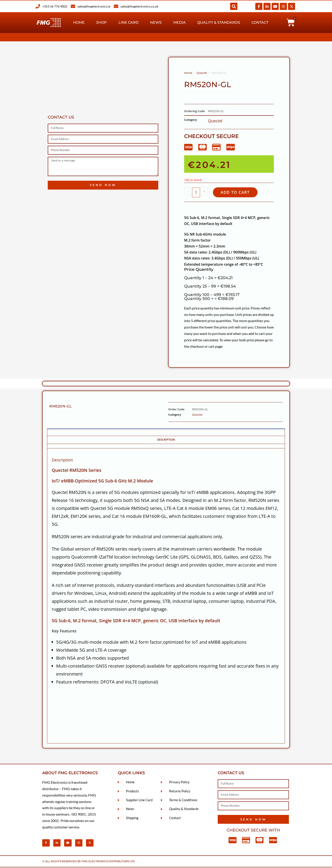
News (156, 22)
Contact (260, 22)
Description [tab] (166, 440)
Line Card (129, 22)
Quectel (202, 73)
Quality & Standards (219, 22)
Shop (101, 22)
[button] (234, 6)
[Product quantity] (196, 193)
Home (79, 22)
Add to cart (237, 193)
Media (179, 22)
